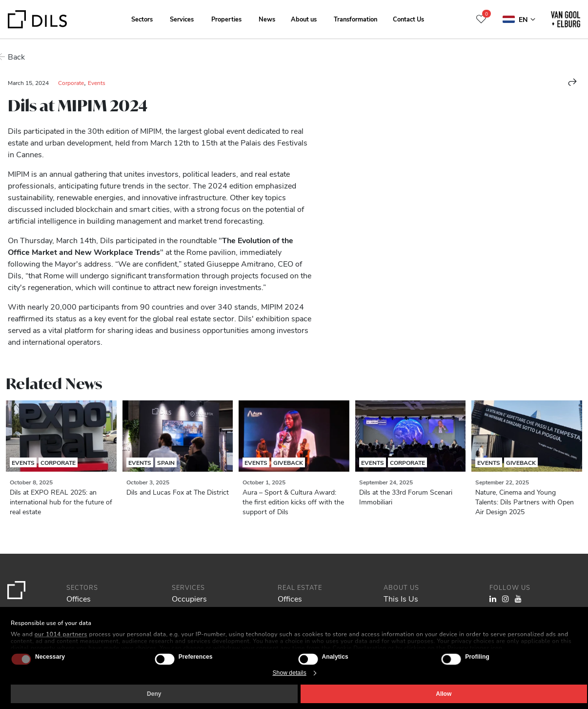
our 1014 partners (61, 634)
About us (304, 19)
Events (97, 83)
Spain (166, 462)
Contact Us (408, 19)
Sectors (142, 19)
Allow (444, 694)
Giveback (288, 462)
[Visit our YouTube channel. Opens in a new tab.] (518, 598)
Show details (290, 673)
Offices (79, 598)
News (267, 19)
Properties (226, 19)
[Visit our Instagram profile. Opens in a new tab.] (506, 598)
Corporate (71, 83)
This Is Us (401, 598)
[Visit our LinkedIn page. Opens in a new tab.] (493, 598)
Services (182, 19)
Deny (154, 694)
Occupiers (189, 598)
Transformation (355, 19)
